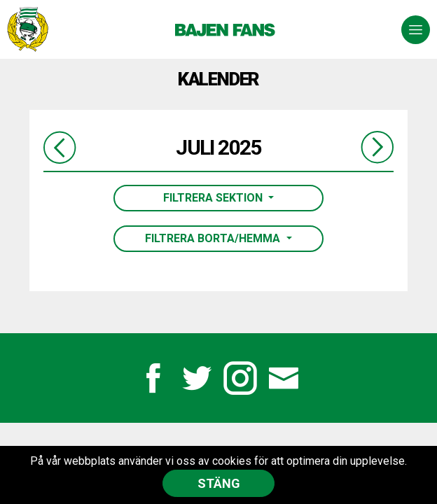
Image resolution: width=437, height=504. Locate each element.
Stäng (219, 483)
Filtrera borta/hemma (214, 238)
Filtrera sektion (214, 198)
